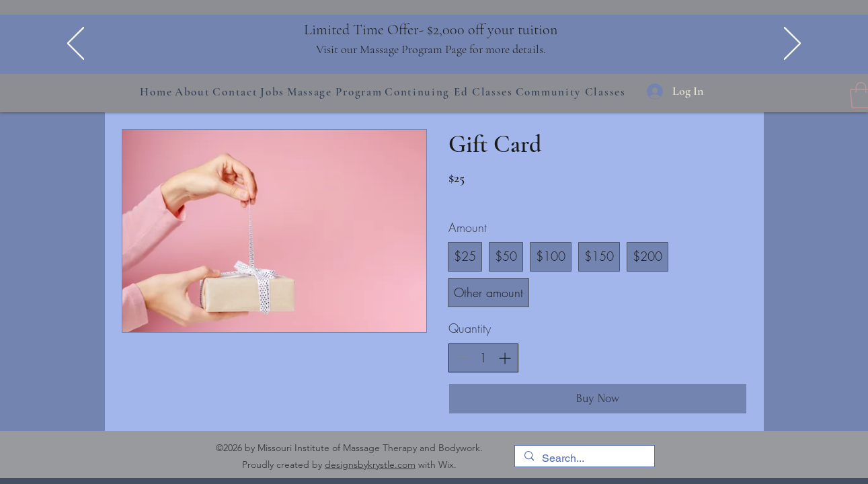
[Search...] (584, 458)
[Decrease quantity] (462, 358)
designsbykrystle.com (370, 465)
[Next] (792, 44)
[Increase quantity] (505, 358)
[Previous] (76, 44)
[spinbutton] (483, 358)
